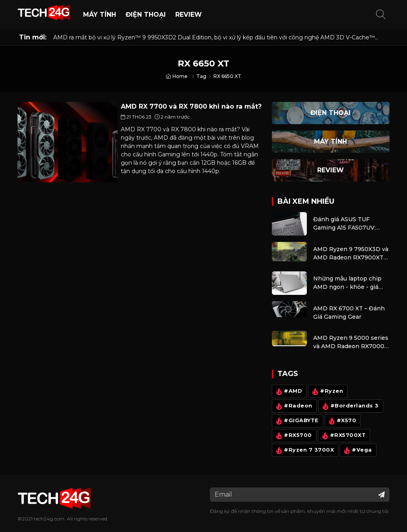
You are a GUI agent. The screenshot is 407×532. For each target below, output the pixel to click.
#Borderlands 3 (349, 406)
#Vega (357, 450)
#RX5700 (293, 436)
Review (189, 15)
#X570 (341, 421)
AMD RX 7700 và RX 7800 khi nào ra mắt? (191, 106)
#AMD (288, 392)
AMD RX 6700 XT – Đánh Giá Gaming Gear (349, 313)
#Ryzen (327, 392)
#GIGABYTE (297, 421)
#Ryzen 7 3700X (304, 450)
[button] (381, 15)
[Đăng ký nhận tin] (382, 495)
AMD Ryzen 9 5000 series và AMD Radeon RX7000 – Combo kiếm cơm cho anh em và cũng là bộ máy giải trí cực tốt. (351, 342)
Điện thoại (146, 15)
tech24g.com (49, 519)
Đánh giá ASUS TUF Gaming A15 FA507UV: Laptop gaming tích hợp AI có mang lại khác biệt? (349, 224)
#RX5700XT (343, 436)
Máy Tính (100, 15)
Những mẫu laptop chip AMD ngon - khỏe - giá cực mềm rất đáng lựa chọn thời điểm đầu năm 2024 (349, 283)
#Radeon (293, 406)
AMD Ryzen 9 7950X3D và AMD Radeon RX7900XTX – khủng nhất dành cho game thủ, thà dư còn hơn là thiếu (351, 254)
